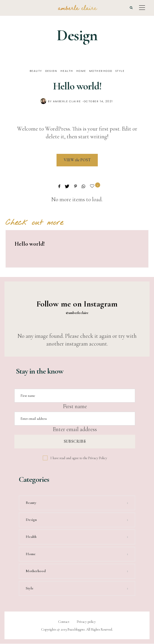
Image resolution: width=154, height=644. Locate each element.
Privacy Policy (98, 458)
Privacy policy (86, 622)
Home (81, 71)
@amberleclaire (77, 313)
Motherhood (101, 71)
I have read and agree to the (79, 458)
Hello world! (77, 86)
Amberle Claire (67, 101)
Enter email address (75, 429)
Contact (64, 622)
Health (67, 71)
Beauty (36, 71)
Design (51, 71)
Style (120, 71)
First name (75, 406)
